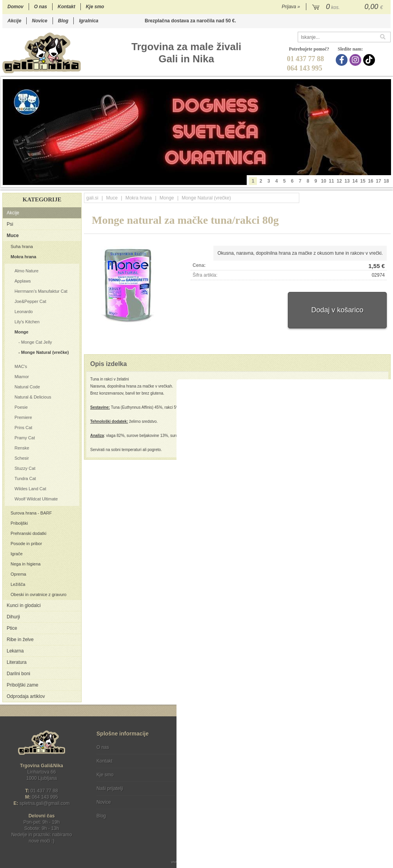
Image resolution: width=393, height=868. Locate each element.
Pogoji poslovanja (209, 747)
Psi (10, 224)
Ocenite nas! (213, 813)
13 (347, 181)
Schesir (22, 458)
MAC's (21, 366)
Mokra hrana (23, 257)
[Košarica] (348, 7)
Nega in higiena (25, 564)
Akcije (14, 21)
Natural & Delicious (33, 397)
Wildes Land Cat (30, 489)
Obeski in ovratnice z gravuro (38, 594)
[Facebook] (343, 60)
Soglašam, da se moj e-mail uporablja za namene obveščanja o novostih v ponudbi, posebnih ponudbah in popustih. (338, 779)
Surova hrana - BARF (31, 513)
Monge (21, 332)
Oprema (18, 574)
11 (331, 181)
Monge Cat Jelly (37, 342)
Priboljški (19, 523)
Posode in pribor (26, 544)
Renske (22, 448)
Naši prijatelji (110, 788)
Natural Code (27, 387)
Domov (15, 7)
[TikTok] (370, 60)
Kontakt (66, 7)
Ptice (12, 628)
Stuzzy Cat (25, 468)
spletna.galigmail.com (45, 803)
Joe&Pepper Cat (30, 301)
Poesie (21, 407)
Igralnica (88, 21)
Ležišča (18, 584)
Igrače (17, 554)
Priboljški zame (23, 685)
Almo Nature (26, 271)
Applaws (23, 281)
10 (323, 181)
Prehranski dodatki (28, 533)
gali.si (92, 198)
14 (355, 181)
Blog (63, 21)
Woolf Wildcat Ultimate (36, 499)
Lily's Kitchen (27, 322)
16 (370, 181)
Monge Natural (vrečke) (45, 352)
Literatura (17, 662)
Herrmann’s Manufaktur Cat (41, 291)
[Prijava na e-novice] (383, 754)
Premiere (23, 417)
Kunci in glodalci (24, 605)
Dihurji (13, 617)
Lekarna (15, 651)
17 (378, 181)
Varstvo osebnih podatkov (217, 761)
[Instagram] (356, 60)
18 (386, 181)
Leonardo (24, 312)
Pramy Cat (25, 438)
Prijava (291, 7)
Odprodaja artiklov (26, 696)
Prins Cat (23, 428)
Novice (39, 21)
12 (339, 181)
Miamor (22, 377)
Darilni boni (18, 674)
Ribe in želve (20, 640)
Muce (13, 236)
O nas (41, 7)
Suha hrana (22, 246)
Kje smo (95, 7)
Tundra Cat (25, 478)
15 (363, 181)
